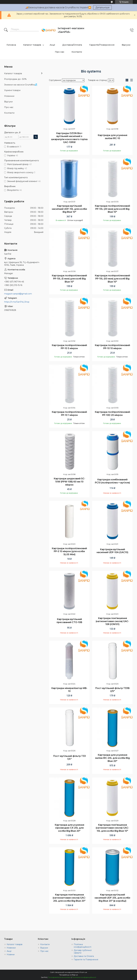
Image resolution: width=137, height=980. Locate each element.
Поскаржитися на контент (59, 977)
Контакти (77, 52)
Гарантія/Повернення (102, 45)
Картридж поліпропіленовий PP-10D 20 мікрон (112, 414)
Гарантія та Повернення (86, 960)
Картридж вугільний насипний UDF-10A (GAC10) (112, 551)
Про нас (60, 52)
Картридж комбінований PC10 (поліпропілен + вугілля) (112, 481)
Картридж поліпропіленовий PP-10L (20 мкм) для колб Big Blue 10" (112, 209)
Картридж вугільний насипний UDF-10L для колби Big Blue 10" (69, 209)
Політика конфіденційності (83, 946)
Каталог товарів (32, 45)
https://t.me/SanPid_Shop (17, 302)
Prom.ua (83, 972)
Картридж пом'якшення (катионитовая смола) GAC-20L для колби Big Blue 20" (69, 898)
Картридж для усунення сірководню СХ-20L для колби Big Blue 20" (69, 828)
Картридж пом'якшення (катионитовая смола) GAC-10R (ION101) (112, 621)
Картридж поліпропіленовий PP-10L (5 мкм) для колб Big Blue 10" (69, 279)
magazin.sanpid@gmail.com (18, 294)
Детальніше (102, 8)
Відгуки (126, 45)
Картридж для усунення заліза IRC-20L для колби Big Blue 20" (112, 758)
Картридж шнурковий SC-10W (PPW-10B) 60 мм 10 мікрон (69, 482)
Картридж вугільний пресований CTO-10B (69, 621)
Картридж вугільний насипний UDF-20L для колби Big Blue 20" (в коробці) (112, 898)
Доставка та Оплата (84, 956)
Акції (52, 45)
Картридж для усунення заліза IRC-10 (112, 137)
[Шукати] (6, 30)
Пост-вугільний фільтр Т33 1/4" (69, 758)
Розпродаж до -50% (15, 79)
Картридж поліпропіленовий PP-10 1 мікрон (69, 414)
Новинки (9, 96)
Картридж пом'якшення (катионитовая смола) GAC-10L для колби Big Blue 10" (112, 828)
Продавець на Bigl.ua (68, 975)
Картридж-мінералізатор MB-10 (69, 690)
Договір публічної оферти (83, 952)
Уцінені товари (12, 90)
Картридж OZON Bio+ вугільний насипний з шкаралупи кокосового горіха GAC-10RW (69, 138)
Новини (11, 954)
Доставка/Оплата (72, 45)
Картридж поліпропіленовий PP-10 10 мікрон (112, 347)
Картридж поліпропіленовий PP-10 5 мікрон (69, 347)
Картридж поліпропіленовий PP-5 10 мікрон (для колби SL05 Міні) (69, 551)
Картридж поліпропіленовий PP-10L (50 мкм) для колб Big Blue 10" (112, 279)
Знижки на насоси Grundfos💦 (21, 85)
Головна (11, 45)
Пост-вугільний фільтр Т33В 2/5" (112, 690)
